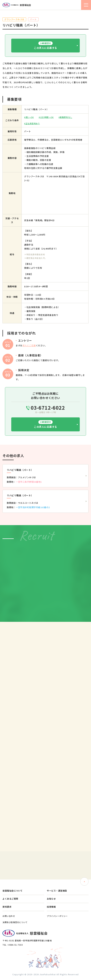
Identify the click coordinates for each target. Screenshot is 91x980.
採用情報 (51, 907)
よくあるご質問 (10, 899)
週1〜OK (30, 117)
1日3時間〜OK (47, 117)
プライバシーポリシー (57, 916)
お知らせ (51, 899)
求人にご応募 (29, 345)
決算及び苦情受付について (15, 922)
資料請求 (7, 907)
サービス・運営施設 (57, 891)
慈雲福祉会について (13, 891)
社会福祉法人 (17, 5)
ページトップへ (84, 881)
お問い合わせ (9, 916)
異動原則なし (66, 117)
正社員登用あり (33, 123)
